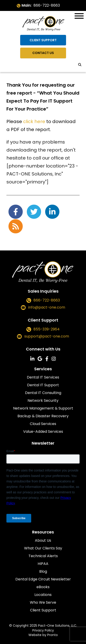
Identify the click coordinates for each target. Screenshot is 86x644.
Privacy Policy (43, 630)
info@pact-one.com (47, 308)
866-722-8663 (47, 5)
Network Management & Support (43, 408)
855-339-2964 (47, 329)
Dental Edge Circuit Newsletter (43, 579)
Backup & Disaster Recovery (43, 416)
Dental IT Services (43, 377)
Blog (43, 571)
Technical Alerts (43, 556)
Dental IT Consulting (43, 393)
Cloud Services (43, 424)
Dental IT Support (43, 385)
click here (34, 121)
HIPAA (43, 564)
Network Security (43, 401)
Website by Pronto (43, 635)
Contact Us (43, 53)
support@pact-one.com (47, 336)
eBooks (43, 587)
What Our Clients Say (43, 548)
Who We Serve (43, 602)
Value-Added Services (43, 431)
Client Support (43, 40)
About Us (43, 540)
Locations (43, 595)
